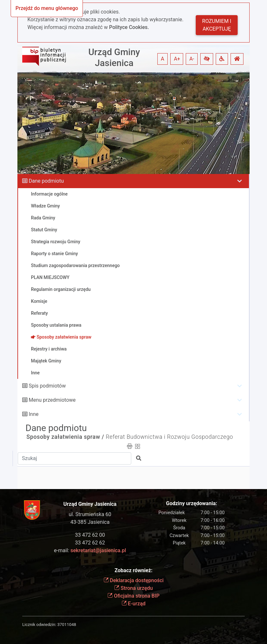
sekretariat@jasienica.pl (98, 550)
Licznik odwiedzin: (39, 625)
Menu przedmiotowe (52, 400)
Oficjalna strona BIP (133, 596)
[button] (207, 59)
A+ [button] (177, 59)
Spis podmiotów (47, 386)
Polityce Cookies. (129, 27)
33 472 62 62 (90, 543)
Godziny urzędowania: (192, 503)
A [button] (163, 59)
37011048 (67, 625)
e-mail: (90, 550)
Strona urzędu (133, 588)
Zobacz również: (133, 570)
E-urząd (134, 604)
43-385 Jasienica (90, 522)
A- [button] (192, 59)
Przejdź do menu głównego (47, 8)
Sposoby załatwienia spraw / (65, 437)
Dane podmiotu (46, 181)
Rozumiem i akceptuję (217, 25)
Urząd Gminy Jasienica (114, 58)
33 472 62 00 (90, 535)
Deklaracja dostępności (134, 580)
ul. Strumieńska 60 (90, 514)
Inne (34, 414)
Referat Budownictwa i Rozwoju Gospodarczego (169, 437)
